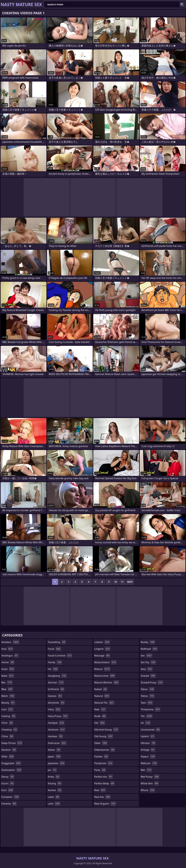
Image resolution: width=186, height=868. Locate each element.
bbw (7, 689)
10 (116, 582)
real (100, 790)
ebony (8, 777)
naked (101, 689)
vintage (148, 750)
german (56, 682)
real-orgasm (105, 804)
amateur (10, 642)
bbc (7, 682)
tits (147, 716)
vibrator (148, 743)
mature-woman (107, 682)
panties (101, 756)
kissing (55, 783)
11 (122, 582)
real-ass (102, 797)
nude (100, 716)
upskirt (148, 736)
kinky (54, 777)
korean (55, 790)
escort (8, 783)
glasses (55, 696)
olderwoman (105, 750)
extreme (9, 804)
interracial (57, 743)
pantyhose (104, 763)
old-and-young (106, 730)
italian (54, 750)
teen (147, 703)
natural (102, 696)
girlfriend (56, 689)
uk (146, 723)
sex (147, 656)
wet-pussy (150, 777)
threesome (150, 709)
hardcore (57, 730)
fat (53, 669)
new (100, 709)
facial (54, 649)
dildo (8, 756)
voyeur (148, 756)
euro (7, 790)
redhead (149, 649)
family (55, 662)
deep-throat (12, 743)
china (8, 736)
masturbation (105, 662)
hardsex (55, 736)
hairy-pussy (58, 716)
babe (8, 676)
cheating (9, 730)
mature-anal (105, 676)
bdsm (8, 696)
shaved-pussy (152, 682)
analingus (10, 656)
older (101, 743)
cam (7, 709)
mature (102, 669)
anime (8, 662)
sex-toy (148, 662)
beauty (8, 703)
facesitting (57, 642)
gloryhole (56, 703)
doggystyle (11, 763)
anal (7, 649)
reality (148, 642)
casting (9, 716)
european (10, 797)
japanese (56, 763)
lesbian (102, 642)
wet (146, 770)
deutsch (9, 750)
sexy (147, 669)
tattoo (148, 696)
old (100, 723)
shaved (148, 676)
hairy (54, 709)
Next (130, 582)
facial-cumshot (60, 656)
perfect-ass (104, 777)
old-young (104, 736)
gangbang (57, 676)
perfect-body (104, 783)
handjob (56, 723)
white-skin (150, 783)
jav (52, 770)
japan (54, 756)
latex (54, 797)
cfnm (7, 723)
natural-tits (104, 703)
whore (148, 790)
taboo (148, 689)
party (100, 770)
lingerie (102, 649)
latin (54, 804)
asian (8, 669)
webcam (149, 763)
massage (102, 656)
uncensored (150, 730)
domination (12, 770)
